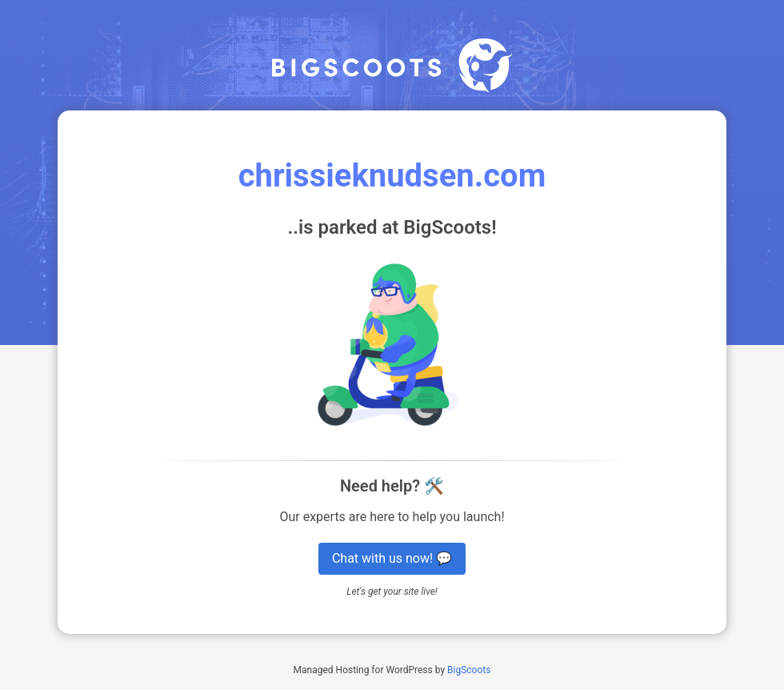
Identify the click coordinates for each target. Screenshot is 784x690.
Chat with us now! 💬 (392, 558)
